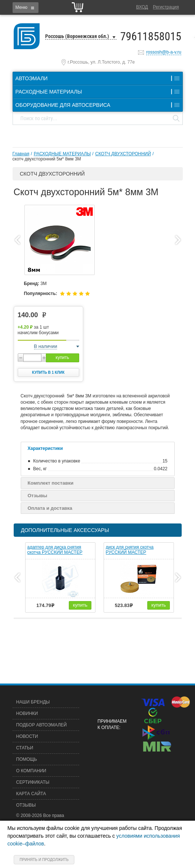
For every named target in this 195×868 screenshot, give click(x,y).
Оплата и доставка (50, 508)
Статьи (25, 748)
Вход (142, 7)
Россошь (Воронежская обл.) (77, 36)
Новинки (27, 713)
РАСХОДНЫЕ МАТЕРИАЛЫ (62, 154)
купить (62, 357)
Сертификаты (33, 782)
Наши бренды (33, 702)
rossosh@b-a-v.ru (164, 52)
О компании (31, 771)
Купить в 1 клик (48, 372)
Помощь (27, 759)
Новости (27, 736)
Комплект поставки (51, 483)
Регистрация (166, 7)
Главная (21, 154)
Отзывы (38, 496)
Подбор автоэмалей (42, 725)
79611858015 (151, 36)
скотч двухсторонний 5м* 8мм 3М (47, 159)
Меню (21, 7)
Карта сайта (31, 794)
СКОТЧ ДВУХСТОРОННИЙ (123, 154)
